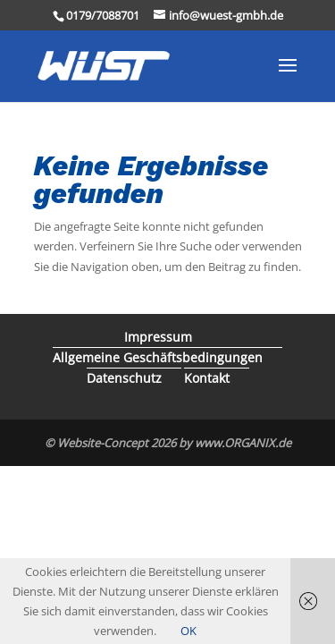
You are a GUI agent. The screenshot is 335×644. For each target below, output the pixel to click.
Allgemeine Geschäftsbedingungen (158, 357)
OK (188, 631)
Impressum (158, 337)
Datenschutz (124, 378)
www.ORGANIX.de (243, 443)
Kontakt (207, 378)
